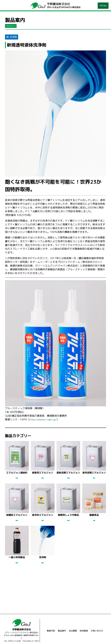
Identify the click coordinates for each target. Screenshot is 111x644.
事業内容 (49, 622)
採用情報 (84, 622)
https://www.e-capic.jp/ (44, 420)
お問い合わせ (98, 622)
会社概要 (73, 622)
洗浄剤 (12, 37)
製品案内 (61, 622)
